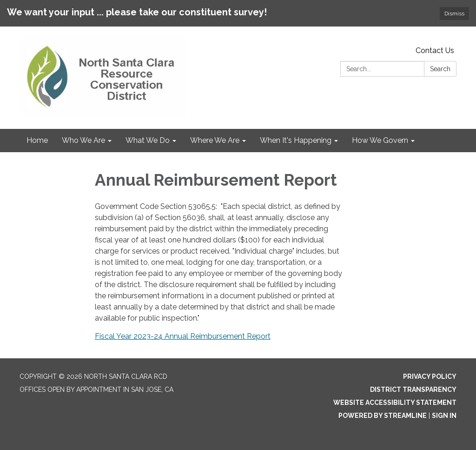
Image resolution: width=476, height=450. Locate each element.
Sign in (444, 416)
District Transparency (413, 390)
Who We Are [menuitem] (83, 140)
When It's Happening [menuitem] (296, 140)
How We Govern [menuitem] (380, 140)
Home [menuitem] (37, 140)
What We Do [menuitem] (148, 140)
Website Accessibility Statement (395, 403)
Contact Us (435, 50)
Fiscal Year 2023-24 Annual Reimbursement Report (183, 336)
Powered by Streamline (383, 416)
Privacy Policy (430, 376)
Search (440, 69)
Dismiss (454, 13)
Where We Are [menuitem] (215, 140)
